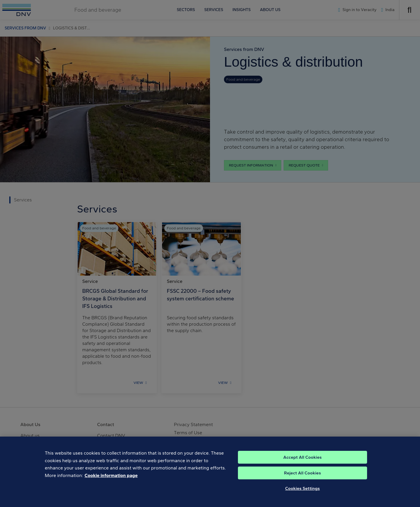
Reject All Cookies (303, 479)
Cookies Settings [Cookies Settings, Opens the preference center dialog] (303, 494)
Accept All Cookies (302, 463)
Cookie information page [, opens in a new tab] (111, 481)
